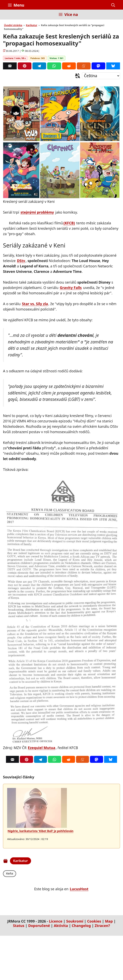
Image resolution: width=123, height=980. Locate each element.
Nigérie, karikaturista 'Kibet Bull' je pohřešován (41, 831)
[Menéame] (84, 66)
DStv (21, 261)
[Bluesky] (113, 66)
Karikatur (32, 25)
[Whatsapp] (54, 66)
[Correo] (10, 66)
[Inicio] (11, 17)
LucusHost (79, 889)
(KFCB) (69, 223)
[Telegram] (39, 66)
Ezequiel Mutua (42, 748)
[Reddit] (69, 66)
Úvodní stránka (13, 25)
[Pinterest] (25, 66)
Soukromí (75, 921)
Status (19, 926)
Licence (56, 921)
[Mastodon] (98, 66)
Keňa (10, 873)
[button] (113, 5)
